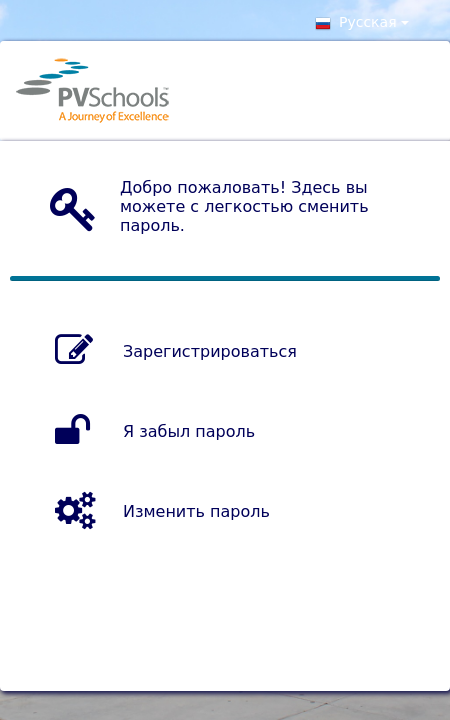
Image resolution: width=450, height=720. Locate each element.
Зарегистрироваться (210, 351)
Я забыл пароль (189, 431)
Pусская (362, 25)
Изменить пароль (196, 511)
